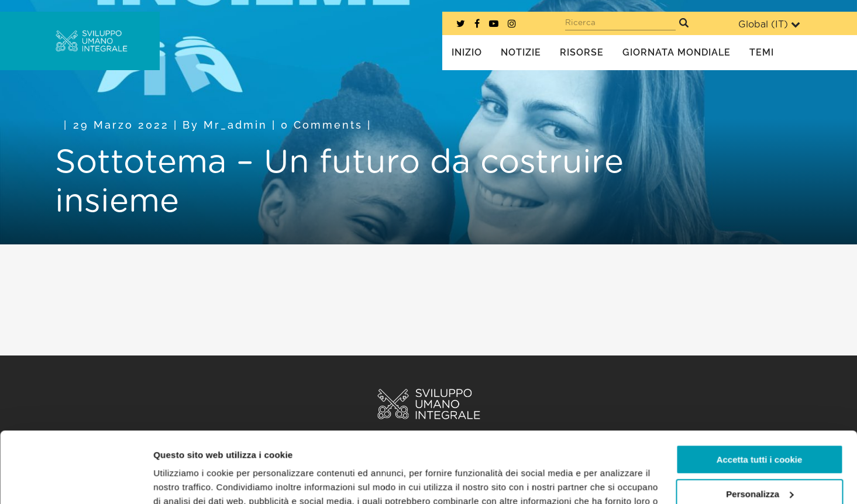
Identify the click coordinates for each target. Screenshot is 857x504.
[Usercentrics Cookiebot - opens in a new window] (76, 481)
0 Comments (322, 125)
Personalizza (760, 427)
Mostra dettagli (185, 481)
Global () (769, 24)
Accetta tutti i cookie (760, 393)
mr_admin (235, 125)
